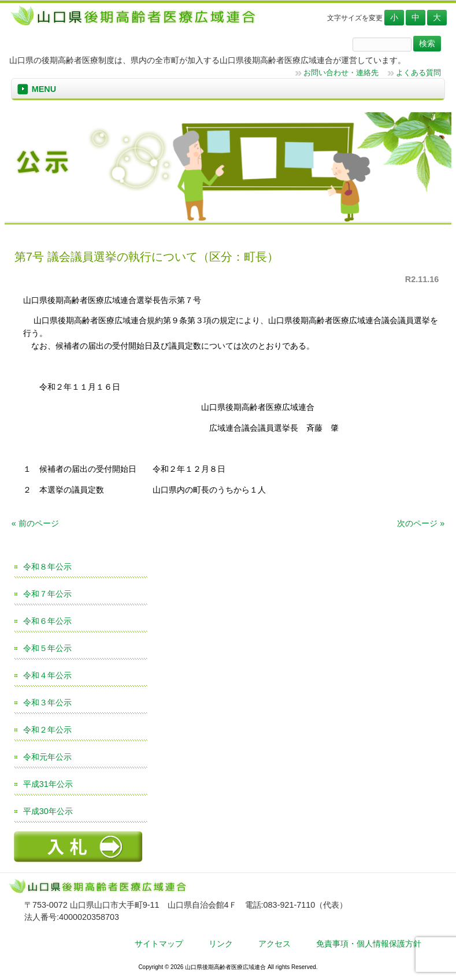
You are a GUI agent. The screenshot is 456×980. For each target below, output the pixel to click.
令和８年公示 (47, 567)
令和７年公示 (47, 594)
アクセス (275, 944)
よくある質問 (418, 73)
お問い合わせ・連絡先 (341, 73)
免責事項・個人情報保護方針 (369, 944)
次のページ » (421, 523)
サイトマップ (159, 944)
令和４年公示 (47, 675)
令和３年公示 (47, 702)
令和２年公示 (47, 730)
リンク (221, 944)
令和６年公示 (47, 621)
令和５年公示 (47, 648)
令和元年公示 (47, 757)
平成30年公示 (48, 811)
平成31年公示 (48, 784)
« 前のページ (35, 523)
